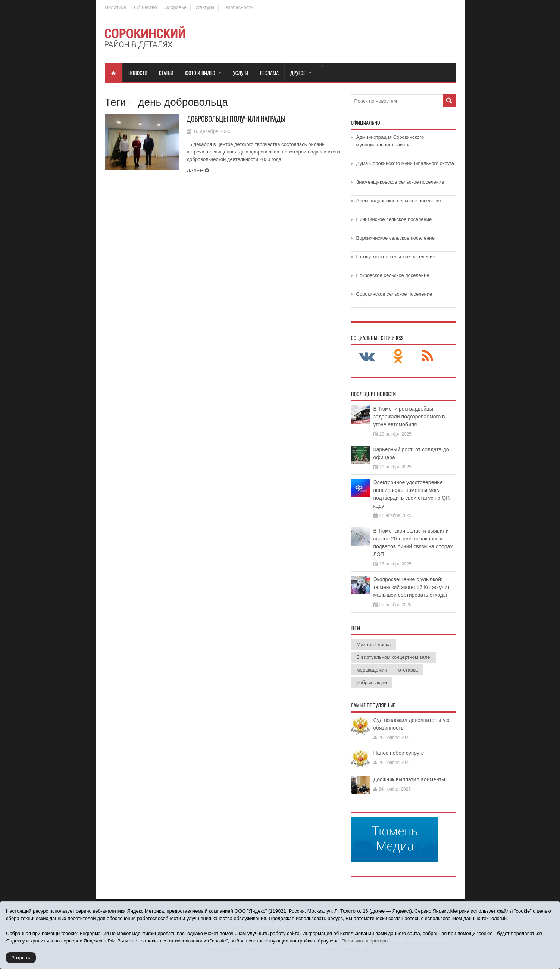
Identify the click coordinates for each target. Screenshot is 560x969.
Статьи (166, 73)
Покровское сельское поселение (393, 275)
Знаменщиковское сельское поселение (400, 182)
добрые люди (372, 683)
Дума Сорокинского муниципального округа (405, 163)
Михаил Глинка (374, 644)
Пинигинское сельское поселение (394, 219)
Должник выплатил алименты (409, 779)
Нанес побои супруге (399, 753)
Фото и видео (200, 73)
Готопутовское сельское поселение (396, 257)
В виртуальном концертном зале (393, 657)
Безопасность (238, 7)
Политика (116, 7)
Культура (204, 7)
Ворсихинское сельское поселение (395, 238)
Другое (298, 73)
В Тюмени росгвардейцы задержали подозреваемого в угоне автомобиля (409, 417)
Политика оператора (365, 941)
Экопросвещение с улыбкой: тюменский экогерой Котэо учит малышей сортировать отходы (412, 587)
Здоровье (176, 7)
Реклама (269, 73)
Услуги (240, 73)
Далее (195, 170)
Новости (138, 73)
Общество (146, 7)
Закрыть (21, 958)
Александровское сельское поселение (400, 201)
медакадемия (372, 670)
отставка (408, 670)
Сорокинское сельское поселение (394, 294)
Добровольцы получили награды (236, 119)
